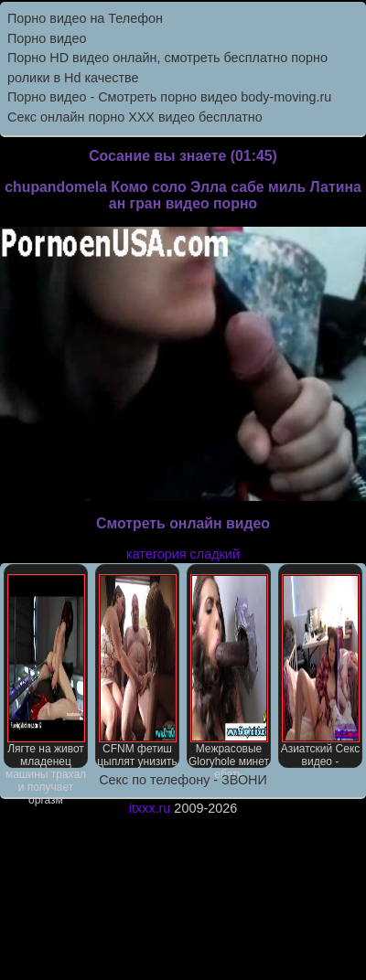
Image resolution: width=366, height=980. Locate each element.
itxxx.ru (150, 808)
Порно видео (47, 38)
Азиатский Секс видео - (321, 671)
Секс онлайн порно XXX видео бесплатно (135, 117)
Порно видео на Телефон (85, 18)
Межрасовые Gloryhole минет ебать (229, 671)
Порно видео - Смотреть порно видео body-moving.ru (169, 97)
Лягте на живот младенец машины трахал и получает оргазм (46, 671)
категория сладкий (183, 554)
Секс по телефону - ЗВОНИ (183, 780)
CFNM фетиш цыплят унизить (137, 671)
